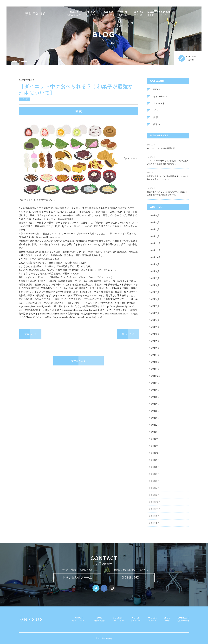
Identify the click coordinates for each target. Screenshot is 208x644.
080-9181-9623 (131, 578)
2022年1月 (154, 370)
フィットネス (160, 104)
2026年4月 (154, 216)
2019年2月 (154, 496)
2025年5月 (154, 293)
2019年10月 (155, 454)
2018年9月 (154, 517)
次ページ (128, 335)
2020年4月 (154, 426)
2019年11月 (155, 447)
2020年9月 (154, 391)
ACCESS (145, 14)
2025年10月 (155, 258)
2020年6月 (154, 412)
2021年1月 (154, 384)
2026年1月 (154, 237)
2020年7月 (154, 405)
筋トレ (157, 125)
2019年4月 (154, 489)
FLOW (98, 14)
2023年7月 (154, 342)
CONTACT (171, 14)
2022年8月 (154, 363)
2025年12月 (155, 244)
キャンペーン (160, 97)
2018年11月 (155, 510)
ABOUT (80, 14)
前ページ (30, 335)
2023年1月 (154, 356)
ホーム (15, 61)
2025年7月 (154, 279)
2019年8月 (154, 468)
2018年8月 (154, 524)
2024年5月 (154, 314)
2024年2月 (154, 328)
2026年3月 (154, 223)
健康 (156, 118)
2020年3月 (154, 433)
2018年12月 (155, 503)
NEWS (156, 90)
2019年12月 (155, 440)
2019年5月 (154, 482)
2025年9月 (154, 265)
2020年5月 (154, 419)
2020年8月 (154, 398)
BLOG (157, 14)
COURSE (115, 14)
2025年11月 (155, 251)
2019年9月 (154, 461)
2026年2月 (154, 230)
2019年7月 (154, 475)
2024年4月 (154, 321)
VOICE (130, 14)
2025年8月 (154, 272)
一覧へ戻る (78, 361)
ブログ (24, 61)
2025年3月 (154, 307)
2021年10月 (155, 377)
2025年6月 (154, 286)
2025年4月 (154, 300)
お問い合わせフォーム (77, 578)
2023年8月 (154, 335)
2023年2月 (154, 349)
